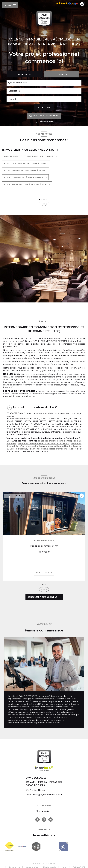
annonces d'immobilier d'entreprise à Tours (43, 444)
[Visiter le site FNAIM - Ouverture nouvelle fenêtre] (9, 847)
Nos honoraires (14, 867)
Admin (64, 867)
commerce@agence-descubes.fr (44, 795)
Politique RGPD (79, 867)
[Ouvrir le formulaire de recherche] (44, 107)
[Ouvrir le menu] (10, 5)
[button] (47, 204)
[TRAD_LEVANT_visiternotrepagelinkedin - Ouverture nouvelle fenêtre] (51, 820)
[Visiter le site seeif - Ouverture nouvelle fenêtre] (36, 846)
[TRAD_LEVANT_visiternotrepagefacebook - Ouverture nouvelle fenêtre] (37, 820)
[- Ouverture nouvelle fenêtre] (63, 847)
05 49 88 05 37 (36, 790)
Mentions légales (50, 867)
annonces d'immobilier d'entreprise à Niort (54, 449)
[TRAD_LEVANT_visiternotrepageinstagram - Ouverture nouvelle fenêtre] (44, 820)
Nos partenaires (32, 867)
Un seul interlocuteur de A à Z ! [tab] (36, 407)
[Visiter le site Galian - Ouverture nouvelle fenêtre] (23, 846)
